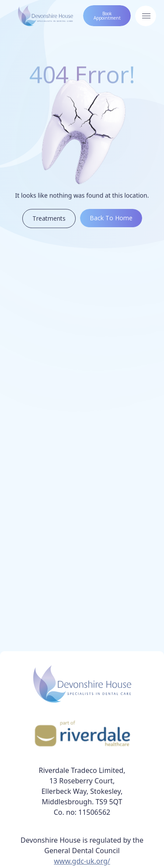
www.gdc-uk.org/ (82, 861)
